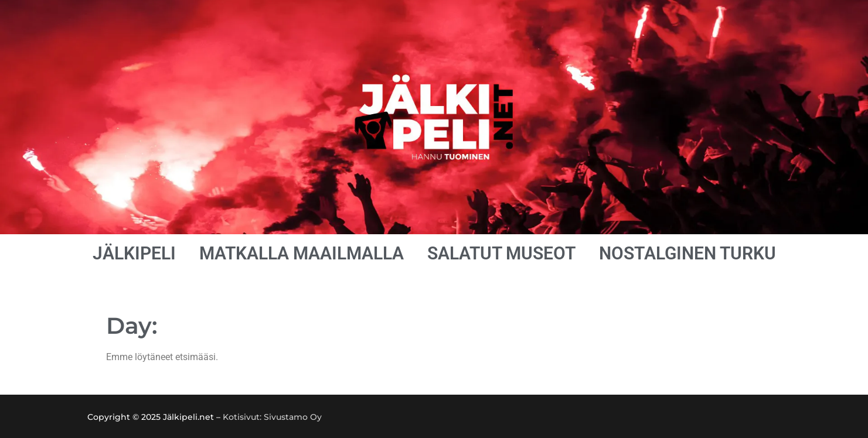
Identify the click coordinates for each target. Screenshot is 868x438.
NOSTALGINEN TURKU (687, 253)
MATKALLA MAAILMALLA (302, 253)
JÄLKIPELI (134, 253)
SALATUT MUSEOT (501, 253)
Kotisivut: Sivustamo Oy (272, 417)
